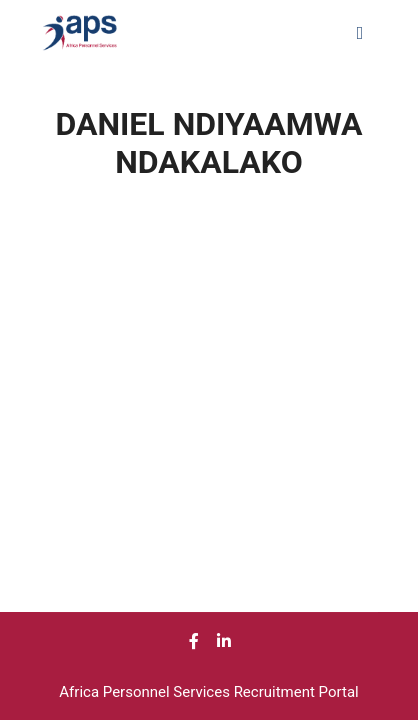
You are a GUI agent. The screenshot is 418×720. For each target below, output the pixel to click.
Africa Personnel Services (146, 692)
